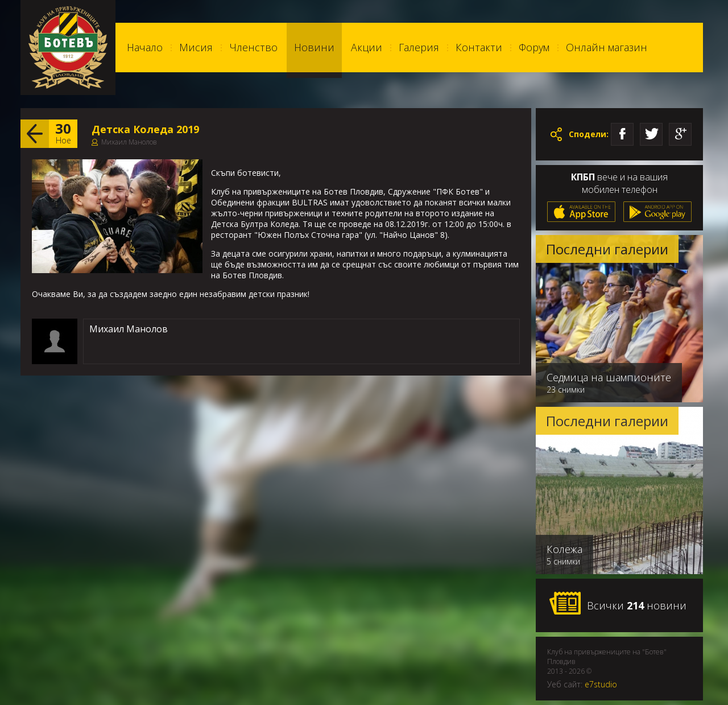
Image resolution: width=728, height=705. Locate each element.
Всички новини (618, 604)
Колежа (564, 549)
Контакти (479, 47)
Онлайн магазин (607, 47)
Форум (534, 47)
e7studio (601, 684)
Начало (145, 47)
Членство (253, 47)
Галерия (419, 47)
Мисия (196, 47)
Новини (314, 47)
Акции (367, 47)
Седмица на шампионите (609, 377)
